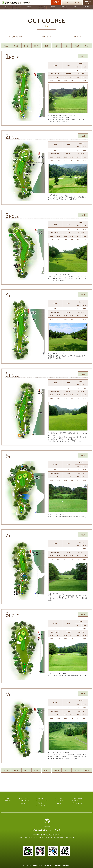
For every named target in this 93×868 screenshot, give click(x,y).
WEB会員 (60, 801)
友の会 (77, 2)
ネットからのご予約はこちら (56, 2)
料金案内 (40, 798)
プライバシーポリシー (79, 803)
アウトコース (46, 37)
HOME (7, 798)
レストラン (41, 805)
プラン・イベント (43, 801)
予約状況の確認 (77, 798)
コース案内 (24, 798)
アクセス (60, 798)
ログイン (67, 2)
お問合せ (88, 2)
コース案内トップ (16, 37)
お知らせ (8, 801)
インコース (77, 37)
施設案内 (40, 803)
